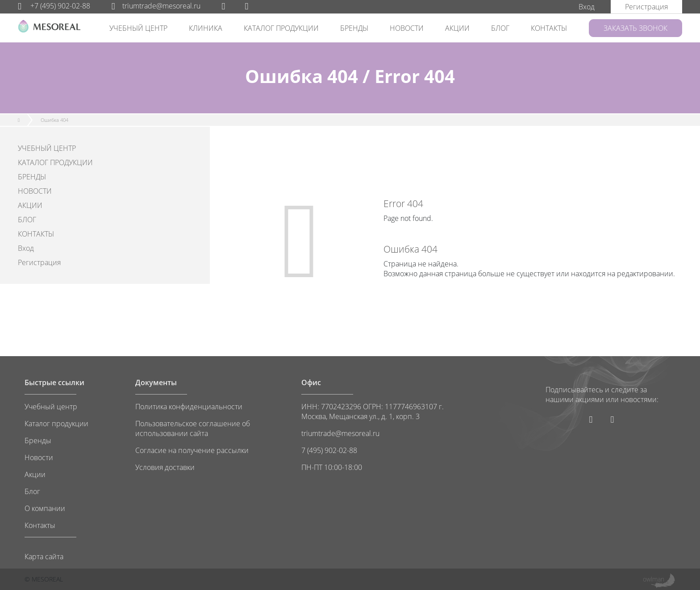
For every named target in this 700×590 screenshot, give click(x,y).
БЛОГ (500, 28)
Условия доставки (165, 467)
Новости (39, 457)
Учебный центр (51, 407)
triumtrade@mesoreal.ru (156, 6)
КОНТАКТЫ (549, 28)
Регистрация (39, 262)
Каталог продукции (56, 424)
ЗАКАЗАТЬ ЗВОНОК (635, 28)
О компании (45, 508)
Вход (26, 248)
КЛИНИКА (206, 28)
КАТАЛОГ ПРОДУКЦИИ (281, 28)
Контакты (40, 525)
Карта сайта (44, 557)
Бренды (38, 440)
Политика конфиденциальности (189, 407)
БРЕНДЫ (354, 28)
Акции (35, 474)
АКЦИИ (457, 28)
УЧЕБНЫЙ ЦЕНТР (138, 28)
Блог (32, 491)
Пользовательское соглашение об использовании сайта (193, 428)
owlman (654, 579)
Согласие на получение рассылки (192, 450)
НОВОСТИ (407, 28)
